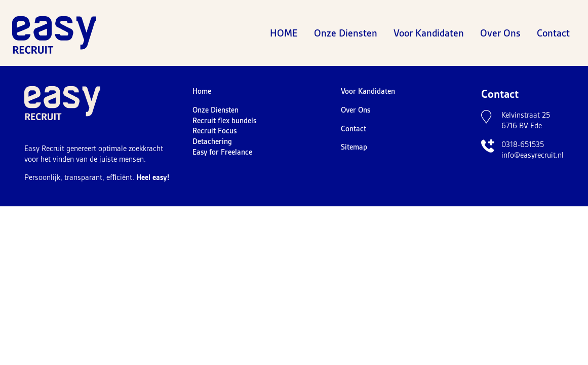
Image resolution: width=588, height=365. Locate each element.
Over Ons (500, 33)
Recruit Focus (214, 131)
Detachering (212, 141)
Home (284, 33)
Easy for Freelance (222, 152)
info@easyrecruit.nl (533, 155)
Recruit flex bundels (224, 121)
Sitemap (354, 147)
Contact (553, 33)
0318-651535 (523, 144)
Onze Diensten (346, 33)
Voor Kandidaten (429, 33)
